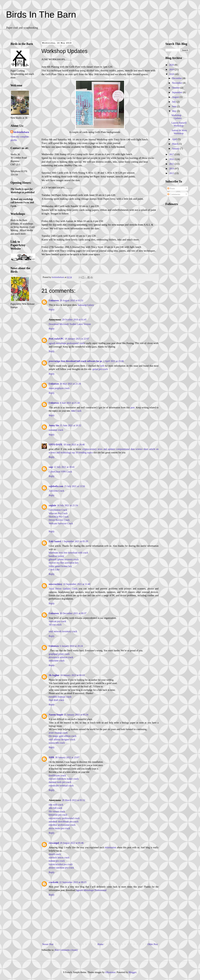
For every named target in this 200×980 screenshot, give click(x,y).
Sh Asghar (54, 675)
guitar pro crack (100, 369)
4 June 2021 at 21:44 (70, 403)
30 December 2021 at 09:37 (73, 613)
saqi (51, 467)
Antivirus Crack (56, 491)
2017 (172, 154)
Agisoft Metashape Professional (91, 890)
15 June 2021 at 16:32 (70, 425)
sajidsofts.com (56, 486)
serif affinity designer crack (62, 739)
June (175, 106)
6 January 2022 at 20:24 (71, 646)
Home (101, 944)
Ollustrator (110, 972)
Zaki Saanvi (55, 541)
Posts (171, 188)
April (175, 139)
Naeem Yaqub (56, 715)
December (177, 78)
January (176, 149)
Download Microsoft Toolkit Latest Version (70, 324)
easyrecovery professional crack (64, 818)
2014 (172, 169)
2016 (172, 159)
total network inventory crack (63, 631)
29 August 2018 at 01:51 (72, 300)
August (176, 97)
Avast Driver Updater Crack (63, 589)
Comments (174, 194)
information (111, 847)
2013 (172, 173)
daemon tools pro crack (60, 782)
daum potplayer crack (59, 388)
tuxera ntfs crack (57, 743)
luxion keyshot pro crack (61, 864)
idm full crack (55, 808)
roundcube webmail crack (61, 786)
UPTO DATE (56, 445)
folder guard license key (60, 566)
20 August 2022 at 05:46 (72, 843)
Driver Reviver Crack (59, 520)
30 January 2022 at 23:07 (67, 757)
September (177, 92)
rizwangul (54, 843)
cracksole (54, 882)
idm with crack (56, 805)
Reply (52, 309)
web (102, 366)
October (176, 88)
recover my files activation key (64, 563)
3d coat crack (55, 625)
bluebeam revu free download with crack (68, 553)
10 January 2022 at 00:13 (72, 675)
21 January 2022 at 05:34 (76, 715)
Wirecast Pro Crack (58, 513)
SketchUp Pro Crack (59, 517)
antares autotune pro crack (61, 868)
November (177, 83)
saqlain (52, 505)
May (175, 111)
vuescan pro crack (57, 621)
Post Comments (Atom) (66, 950)
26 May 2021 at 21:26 (70, 384)
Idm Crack (76, 411)
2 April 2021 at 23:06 (113, 361)
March (175, 144)
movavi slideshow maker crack (64, 779)
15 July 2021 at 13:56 (75, 486)
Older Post (153, 944)
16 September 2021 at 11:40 (77, 584)
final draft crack (56, 700)
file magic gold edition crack (63, 736)
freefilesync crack (57, 775)
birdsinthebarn (21, 132)
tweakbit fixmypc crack (60, 697)
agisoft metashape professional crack (67, 343)
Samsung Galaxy (86, 305)
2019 (172, 69)
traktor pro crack (57, 861)
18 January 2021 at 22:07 (77, 339)
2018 (172, 74)
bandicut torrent (56, 556)
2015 (172, 164)
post (133, 407)
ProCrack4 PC (56, 339)
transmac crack (56, 430)
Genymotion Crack (58, 510)
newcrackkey (55, 584)
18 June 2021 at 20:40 (74, 445)
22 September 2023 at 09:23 (73, 882)
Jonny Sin (54, 425)
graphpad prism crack (59, 654)
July (174, 102)
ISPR (51, 757)
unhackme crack (57, 661)
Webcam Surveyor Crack (61, 523)
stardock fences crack (59, 858)
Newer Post (48, 944)
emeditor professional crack (62, 825)
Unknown (54, 300)
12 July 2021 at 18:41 (64, 467)
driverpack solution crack (61, 657)
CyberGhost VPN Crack (60, 472)
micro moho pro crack (59, 828)
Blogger (132, 972)
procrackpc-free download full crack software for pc (75, 361)
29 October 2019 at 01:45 (74, 320)
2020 (172, 65)
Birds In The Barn (41, 15)
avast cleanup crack (58, 733)
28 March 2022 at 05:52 (74, 800)
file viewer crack (57, 811)
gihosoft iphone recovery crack (64, 559)
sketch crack (55, 854)
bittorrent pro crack (58, 815)
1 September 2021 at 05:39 (75, 541)
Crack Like (54, 569)
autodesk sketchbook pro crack (64, 822)
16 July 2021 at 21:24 (67, 505)
